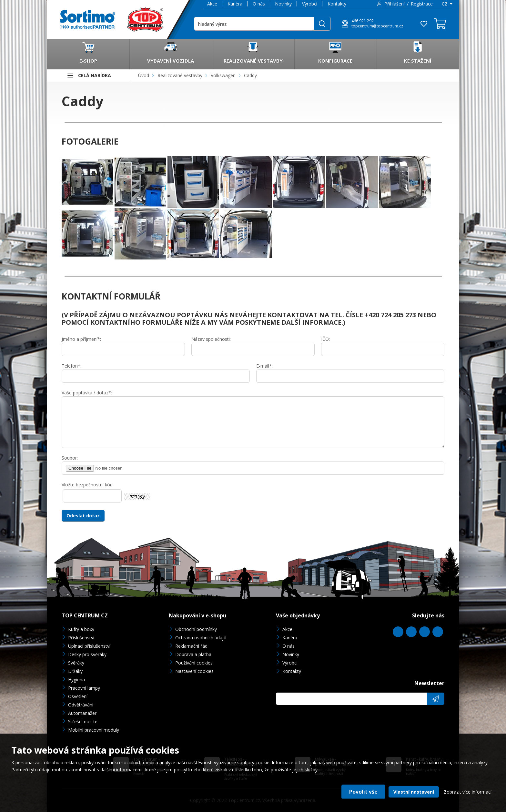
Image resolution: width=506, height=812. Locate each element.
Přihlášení (395, 4)
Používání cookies (194, 663)
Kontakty (337, 4)
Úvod (144, 75)
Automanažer (82, 713)
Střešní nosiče (83, 721)
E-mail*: (264, 366)
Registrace (422, 4)
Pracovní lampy (84, 688)
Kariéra (235, 4)
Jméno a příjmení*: (81, 339)
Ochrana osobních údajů (201, 638)
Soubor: (70, 458)
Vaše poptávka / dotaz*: (87, 393)
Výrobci (310, 4)
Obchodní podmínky (196, 629)
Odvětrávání (81, 705)
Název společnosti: (211, 339)
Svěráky (76, 663)
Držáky (75, 671)
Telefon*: (71, 366)
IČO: (325, 339)
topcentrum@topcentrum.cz (377, 26)
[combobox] (447, 4)
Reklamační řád (191, 646)
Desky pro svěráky (87, 654)
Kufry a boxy (81, 629)
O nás (259, 4)
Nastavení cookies (194, 671)
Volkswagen (223, 75)
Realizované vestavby (180, 75)
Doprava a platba (193, 654)
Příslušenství (81, 638)
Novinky (283, 4)
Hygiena (76, 680)
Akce (212, 4)
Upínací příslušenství (89, 646)
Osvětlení (78, 696)
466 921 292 (363, 21)
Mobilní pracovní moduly (94, 730)
